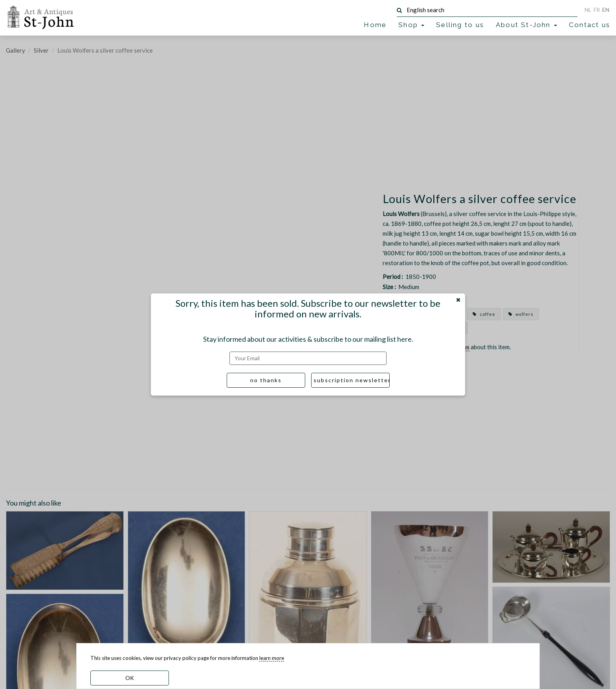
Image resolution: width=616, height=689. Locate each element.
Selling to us (460, 25)
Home (375, 25)
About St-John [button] (526, 25)
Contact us (589, 25)
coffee (484, 314)
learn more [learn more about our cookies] (272, 658)
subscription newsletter (352, 380)
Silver (41, 50)
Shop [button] (411, 25)
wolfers (521, 314)
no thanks (266, 380)
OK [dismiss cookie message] (130, 678)
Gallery (16, 50)
